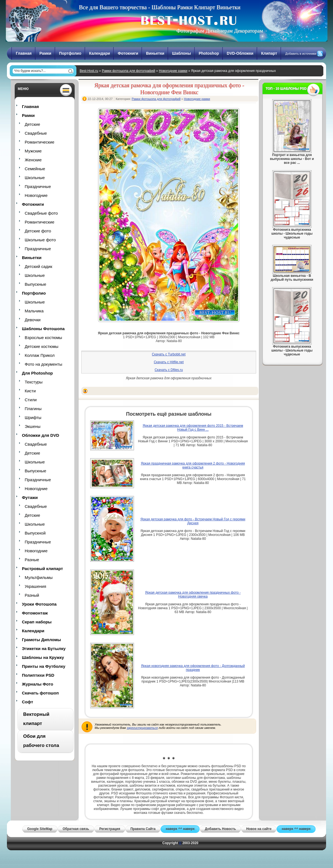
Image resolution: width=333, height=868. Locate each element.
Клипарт (269, 53)
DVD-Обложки (240, 53)
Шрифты (33, 417)
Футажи (30, 497)
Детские (32, 124)
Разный (32, 595)
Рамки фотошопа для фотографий (128, 71)
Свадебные (36, 133)
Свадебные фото (41, 213)
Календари (99, 53)
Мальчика (34, 311)
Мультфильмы (39, 577)
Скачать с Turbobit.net (169, 354)
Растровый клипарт (42, 569)
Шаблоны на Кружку (43, 657)
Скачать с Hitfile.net (169, 362)
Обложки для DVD (41, 435)
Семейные (35, 169)
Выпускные (36, 284)
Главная (24, 53)
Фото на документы (43, 364)
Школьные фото (40, 240)
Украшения (35, 586)
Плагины (33, 409)
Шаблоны (181, 53)
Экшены (33, 426)
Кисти (30, 391)
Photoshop (209, 53)
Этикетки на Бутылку (44, 649)
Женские (33, 160)
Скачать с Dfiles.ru (169, 370)
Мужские (33, 151)
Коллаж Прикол (40, 355)
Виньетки (155, 53)
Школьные (35, 178)
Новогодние (36, 195)
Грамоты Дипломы (41, 640)
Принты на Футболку (44, 666)
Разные (32, 560)
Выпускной (35, 533)
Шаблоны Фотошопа (43, 329)
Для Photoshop (37, 373)
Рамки (45, 53)
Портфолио (70, 53)
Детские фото (38, 231)
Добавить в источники (301, 54)
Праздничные (38, 186)
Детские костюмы (41, 346)
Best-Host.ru (89, 71)
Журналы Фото (38, 684)
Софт (27, 702)
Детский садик (38, 266)
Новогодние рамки (173, 71)
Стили (31, 400)
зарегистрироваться (142, 728)
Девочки (33, 320)
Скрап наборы (37, 622)
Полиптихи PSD (38, 675)
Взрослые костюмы (43, 338)
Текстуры (34, 382)
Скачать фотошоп (40, 693)
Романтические (40, 142)
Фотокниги (128, 53)
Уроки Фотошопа (39, 604)
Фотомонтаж (35, 613)
